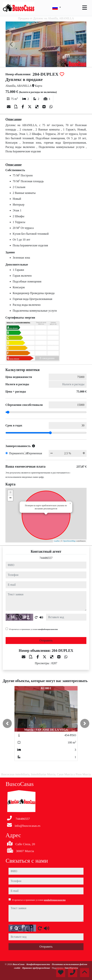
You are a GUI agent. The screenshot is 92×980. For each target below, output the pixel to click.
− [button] (10, 498)
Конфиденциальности (39, 964)
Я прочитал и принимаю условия (34, 629)
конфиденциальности (48, 629)
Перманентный (18, 453)
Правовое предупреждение (36, 968)
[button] (7, 723)
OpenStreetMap (69, 541)
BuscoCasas (19, 964)
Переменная (35, 453)
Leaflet (57, 541)
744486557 (46, 558)
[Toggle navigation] (85, 8)
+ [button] (10, 493)
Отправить (46, 640)
